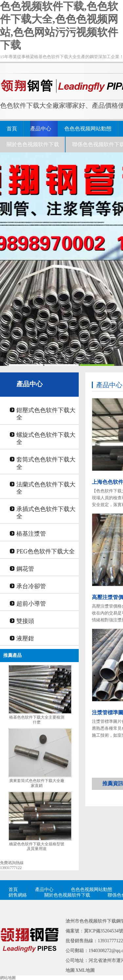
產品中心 (41, 129)
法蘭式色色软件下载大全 (46, 488)
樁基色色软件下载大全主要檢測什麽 (37, 720)
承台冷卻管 (31, 586)
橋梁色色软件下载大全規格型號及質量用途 (37, 846)
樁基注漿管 (31, 534)
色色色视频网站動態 (88, 129)
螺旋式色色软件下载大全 (46, 438)
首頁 (12, 129)
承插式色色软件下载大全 (46, 513)
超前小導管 (31, 604)
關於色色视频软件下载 (33, 144)
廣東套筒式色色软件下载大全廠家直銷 (37, 783)
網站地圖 (8, 978)
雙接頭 (25, 621)
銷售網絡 (18, 895)
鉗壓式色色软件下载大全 (46, 414)
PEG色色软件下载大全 (46, 551)
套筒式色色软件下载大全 (46, 463)
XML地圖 (85, 970)
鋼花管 (25, 569)
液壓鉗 (25, 638)
